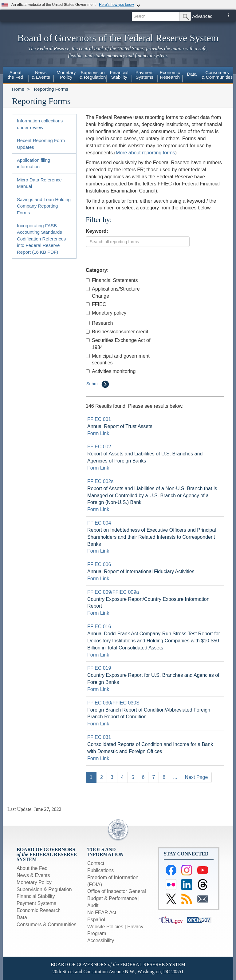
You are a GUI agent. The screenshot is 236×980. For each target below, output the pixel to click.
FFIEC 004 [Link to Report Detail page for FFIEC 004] (99, 523)
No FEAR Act (102, 913)
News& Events (41, 75)
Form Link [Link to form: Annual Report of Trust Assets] (98, 433)
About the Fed (32, 868)
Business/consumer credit (117, 332)
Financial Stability (36, 896)
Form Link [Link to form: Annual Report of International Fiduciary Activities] (98, 579)
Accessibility (101, 940)
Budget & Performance (112, 898)
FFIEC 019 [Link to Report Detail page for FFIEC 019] (99, 668)
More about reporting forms (146, 153)
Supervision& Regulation (93, 75)
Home (18, 89)
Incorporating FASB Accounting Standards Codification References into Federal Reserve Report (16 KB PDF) (41, 239)
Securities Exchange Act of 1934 (118, 344)
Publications (100, 870)
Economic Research (39, 910)
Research (99, 323)
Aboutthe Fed (16, 75)
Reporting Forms (51, 89)
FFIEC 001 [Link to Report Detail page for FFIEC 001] (99, 419)
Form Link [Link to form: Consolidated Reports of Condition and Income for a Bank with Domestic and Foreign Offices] (98, 758)
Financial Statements (112, 280)
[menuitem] (16, 76)
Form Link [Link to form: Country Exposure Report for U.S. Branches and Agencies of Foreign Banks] (98, 689)
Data (192, 74)
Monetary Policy (34, 882)
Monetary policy (106, 313)
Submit (98, 384)
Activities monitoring (111, 371)
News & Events (33, 875)
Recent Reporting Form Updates (41, 144)
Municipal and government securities (118, 359)
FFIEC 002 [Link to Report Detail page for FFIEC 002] (99, 447)
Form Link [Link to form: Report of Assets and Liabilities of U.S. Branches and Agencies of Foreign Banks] (98, 468)
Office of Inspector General (117, 891)
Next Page (197, 777)
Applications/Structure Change (113, 292)
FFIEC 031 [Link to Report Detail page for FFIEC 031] (99, 737)
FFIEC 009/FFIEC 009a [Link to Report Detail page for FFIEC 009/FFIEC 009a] (113, 592)
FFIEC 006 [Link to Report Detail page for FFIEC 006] (99, 564)
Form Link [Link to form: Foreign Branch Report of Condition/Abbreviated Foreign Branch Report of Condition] (98, 724)
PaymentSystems (145, 75)
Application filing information (33, 163)
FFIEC (96, 304)
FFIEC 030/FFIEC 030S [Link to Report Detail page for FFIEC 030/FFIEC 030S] (113, 703)
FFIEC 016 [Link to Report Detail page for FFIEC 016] (99, 627)
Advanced (202, 16)
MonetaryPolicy (66, 75)
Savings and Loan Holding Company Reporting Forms (44, 206)
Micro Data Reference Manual (39, 183)
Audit (93, 905)
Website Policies (105, 927)
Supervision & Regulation (44, 889)
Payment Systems (36, 903)
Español (96, 920)
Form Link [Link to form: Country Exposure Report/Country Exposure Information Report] (98, 613)
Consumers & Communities (217, 75)
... (175, 777)
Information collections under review (40, 124)
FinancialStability (119, 75)
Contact (96, 863)
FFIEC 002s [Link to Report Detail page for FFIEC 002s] (100, 481)
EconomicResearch (170, 75)
